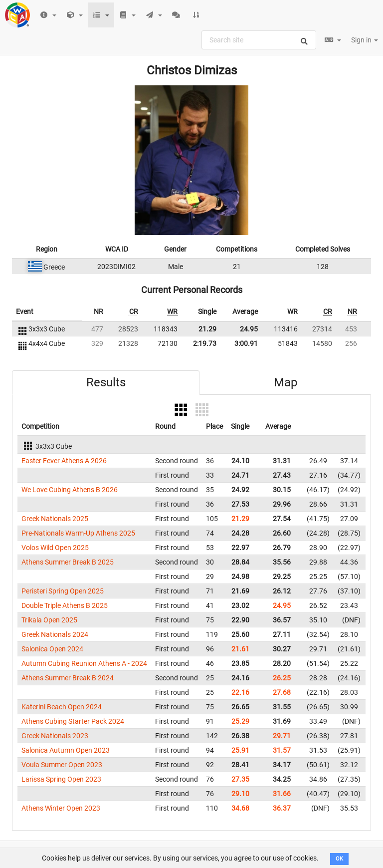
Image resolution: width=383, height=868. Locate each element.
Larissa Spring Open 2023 (61, 779)
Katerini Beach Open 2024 (62, 707)
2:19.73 (205, 343)
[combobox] (259, 40)
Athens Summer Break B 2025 (68, 562)
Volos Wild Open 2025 (55, 548)
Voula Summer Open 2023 (62, 765)
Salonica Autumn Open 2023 (66, 750)
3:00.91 (246, 343)
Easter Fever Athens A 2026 (64, 461)
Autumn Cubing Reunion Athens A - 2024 (84, 663)
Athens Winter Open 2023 (61, 808)
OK (339, 859)
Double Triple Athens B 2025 (65, 605)
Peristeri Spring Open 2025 (63, 591)
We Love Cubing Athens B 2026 (70, 490)
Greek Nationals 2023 (55, 736)
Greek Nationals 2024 (55, 634)
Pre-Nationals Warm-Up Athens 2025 (78, 533)
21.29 (207, 329)
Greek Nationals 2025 (55, 519)
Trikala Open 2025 (49, 620)
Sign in (365, 40)
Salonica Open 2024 (52, 649)
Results (106, 382)
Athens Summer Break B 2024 (68, 678)
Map (286, 382)
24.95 (249, 329)
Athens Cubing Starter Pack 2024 (73, 721)
